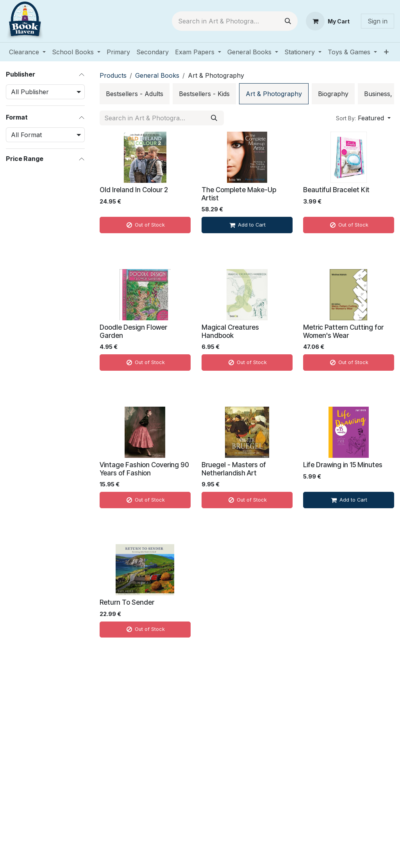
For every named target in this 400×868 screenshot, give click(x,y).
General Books (157, 75)
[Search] (288, 21)
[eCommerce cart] (328, 21)
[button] (363, 118)
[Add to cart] (247, 225)
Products (113, 75)
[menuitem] (27, 52)
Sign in (378, 21)
